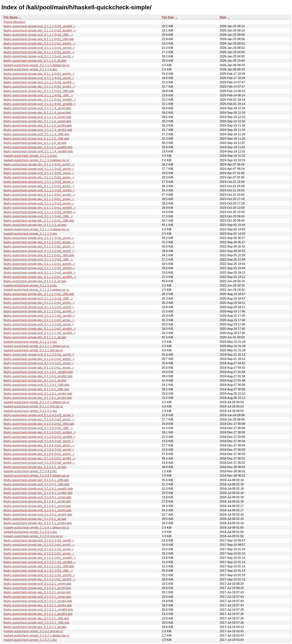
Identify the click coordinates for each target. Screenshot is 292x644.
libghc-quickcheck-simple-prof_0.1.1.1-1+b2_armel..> (39, 324)
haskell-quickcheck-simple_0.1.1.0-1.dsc (30, 411)
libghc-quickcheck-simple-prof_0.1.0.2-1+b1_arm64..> (39, 575)
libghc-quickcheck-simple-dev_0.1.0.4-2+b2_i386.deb (39, 424)
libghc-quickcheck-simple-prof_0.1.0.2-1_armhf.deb (37, 584)
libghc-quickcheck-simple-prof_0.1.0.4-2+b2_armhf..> (39, 450)
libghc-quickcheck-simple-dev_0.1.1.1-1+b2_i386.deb (39, 294)
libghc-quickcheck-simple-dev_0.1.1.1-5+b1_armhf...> (39, 52)
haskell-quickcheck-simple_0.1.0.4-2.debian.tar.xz (36, 476)
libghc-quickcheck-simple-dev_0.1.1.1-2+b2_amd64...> (40, 277)
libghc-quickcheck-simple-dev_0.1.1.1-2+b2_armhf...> (39, 247)
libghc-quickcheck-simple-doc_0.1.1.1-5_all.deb (35, 61)
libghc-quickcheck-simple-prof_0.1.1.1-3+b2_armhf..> (39, 169)
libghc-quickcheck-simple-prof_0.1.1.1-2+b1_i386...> (38, 260)
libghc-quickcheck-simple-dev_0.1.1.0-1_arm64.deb (38, 398)
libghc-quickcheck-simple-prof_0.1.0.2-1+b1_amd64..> (39, 562)
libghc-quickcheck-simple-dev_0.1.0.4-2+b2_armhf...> (39, 454)
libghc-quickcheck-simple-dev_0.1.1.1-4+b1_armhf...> (39, 74)
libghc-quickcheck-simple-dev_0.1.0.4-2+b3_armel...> (39, 419)
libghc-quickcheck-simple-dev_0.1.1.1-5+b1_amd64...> (40, 30)
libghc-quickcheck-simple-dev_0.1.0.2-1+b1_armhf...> (39, 545)
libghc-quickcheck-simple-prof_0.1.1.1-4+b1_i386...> (38, 95)
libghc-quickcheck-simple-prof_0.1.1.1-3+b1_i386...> (38, 216)
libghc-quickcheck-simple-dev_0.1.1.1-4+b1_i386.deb (39, 91)
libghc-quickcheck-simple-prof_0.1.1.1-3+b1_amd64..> (39, 212)
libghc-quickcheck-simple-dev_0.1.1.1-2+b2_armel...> (39, 242)
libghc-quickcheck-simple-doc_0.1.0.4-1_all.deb (35, 519)
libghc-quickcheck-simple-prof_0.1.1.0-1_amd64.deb (38, 372)
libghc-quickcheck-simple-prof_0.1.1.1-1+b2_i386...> (38, 299)
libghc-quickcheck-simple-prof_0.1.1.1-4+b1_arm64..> (39, 82)
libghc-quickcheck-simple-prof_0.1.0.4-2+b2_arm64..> (39, 463)
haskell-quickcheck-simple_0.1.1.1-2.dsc (30, 285)
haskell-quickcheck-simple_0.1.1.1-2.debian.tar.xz (36, 290)
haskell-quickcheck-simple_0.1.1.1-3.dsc (30, 234)
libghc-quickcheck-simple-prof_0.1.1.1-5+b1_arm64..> (39, 48)
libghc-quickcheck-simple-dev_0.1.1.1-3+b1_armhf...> (39, 186)
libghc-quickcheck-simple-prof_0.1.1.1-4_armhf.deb (37, 117)
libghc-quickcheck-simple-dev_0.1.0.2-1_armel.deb (37, 592)
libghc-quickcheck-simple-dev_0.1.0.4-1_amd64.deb (38, 493)
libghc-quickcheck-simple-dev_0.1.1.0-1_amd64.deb (38, 376)
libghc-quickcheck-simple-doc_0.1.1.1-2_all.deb (35, 281)
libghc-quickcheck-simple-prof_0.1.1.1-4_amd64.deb (38, 151)
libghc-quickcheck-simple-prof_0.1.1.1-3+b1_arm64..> (39, 190)
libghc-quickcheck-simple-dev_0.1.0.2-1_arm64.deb (38, 605)
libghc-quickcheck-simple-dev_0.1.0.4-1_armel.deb (37, 501)
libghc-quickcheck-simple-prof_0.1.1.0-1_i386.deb (36, 385)
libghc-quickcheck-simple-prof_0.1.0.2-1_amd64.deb (38, 610)
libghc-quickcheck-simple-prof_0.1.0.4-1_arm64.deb (38, 515)
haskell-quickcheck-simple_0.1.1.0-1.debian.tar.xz (36, 402)
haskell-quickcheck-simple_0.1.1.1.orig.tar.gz (33, 350)
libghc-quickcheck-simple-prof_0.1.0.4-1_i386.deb (36, 484)
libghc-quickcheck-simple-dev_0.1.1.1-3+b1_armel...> (39, 199)
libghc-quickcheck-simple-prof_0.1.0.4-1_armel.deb (37, 497)
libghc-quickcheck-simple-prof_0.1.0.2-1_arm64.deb (38, 601)
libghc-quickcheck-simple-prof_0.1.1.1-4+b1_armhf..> (39, 78)
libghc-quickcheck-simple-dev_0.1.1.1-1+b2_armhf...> (39, 303)
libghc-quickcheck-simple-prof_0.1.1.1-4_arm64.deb (38, 130)
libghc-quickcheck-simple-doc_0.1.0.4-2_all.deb (35, 467)
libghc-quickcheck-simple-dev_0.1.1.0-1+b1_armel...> (39, 368)
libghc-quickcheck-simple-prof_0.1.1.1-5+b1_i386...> (38, 35)
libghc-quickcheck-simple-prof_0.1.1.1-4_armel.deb (37, 108)
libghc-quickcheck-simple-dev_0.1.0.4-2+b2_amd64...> (40, 432)
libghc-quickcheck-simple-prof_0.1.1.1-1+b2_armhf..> (39, 307)
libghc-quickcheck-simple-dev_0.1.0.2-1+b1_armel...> (39, 554)
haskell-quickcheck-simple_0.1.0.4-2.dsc (30, 471)
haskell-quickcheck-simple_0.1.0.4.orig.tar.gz (33, 536)
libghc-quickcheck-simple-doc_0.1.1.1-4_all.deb (35, 143)
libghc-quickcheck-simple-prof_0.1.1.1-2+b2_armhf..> (39, 251)
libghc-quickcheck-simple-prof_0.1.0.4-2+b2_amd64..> (39, 437)
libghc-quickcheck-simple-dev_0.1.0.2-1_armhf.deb (37, 588)
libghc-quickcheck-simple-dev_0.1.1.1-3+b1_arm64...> (39, 195)
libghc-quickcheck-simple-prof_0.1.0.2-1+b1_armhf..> (39, 540)
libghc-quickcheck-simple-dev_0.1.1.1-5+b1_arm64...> (39, 44)
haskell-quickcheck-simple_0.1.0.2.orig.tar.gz (33, 631)
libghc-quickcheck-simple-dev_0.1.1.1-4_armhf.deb (37, 121)
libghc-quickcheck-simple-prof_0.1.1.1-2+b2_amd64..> (39, 273)
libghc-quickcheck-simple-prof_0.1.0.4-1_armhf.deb (37, 510)
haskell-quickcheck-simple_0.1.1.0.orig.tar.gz (33, 406)
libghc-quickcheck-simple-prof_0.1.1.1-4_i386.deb (36, 134)
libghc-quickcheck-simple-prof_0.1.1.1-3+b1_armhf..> (39, 182)
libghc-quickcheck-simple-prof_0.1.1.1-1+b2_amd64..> (39, 333)
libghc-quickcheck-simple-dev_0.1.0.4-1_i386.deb (36, 480)
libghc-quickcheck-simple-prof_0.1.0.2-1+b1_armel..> (39, 549)
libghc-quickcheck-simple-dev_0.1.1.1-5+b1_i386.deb (39, 39)
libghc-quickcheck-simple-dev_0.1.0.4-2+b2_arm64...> (39, 458)
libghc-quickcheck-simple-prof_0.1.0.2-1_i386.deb (36, 623)
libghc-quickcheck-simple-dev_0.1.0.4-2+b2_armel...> (39, 445)
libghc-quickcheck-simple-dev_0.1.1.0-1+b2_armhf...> (39, 359)
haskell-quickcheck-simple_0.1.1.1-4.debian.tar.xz (36, 160)
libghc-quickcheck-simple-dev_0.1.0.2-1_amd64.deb (38, 614)
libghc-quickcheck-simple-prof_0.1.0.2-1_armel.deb (37, 597)
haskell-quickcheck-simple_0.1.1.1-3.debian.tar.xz (36, 229)
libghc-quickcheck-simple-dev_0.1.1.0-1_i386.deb (36, 389)
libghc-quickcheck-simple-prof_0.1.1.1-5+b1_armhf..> (39, 56)
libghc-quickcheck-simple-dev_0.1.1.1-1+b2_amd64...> (40, 329)
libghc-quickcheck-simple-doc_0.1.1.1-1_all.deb (35, 337)
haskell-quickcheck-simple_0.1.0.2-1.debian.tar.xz (36, 636)
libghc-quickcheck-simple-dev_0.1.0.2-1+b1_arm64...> (39, 579)
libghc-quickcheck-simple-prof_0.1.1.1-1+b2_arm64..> (39, 316)
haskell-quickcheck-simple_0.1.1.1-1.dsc (30, 342)
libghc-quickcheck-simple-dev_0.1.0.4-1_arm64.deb (38, 523)
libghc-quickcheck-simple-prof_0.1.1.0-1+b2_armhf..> (39, 355)
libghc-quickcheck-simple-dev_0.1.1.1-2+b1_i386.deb (39, 255)
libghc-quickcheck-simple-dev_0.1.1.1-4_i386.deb (36, 139)
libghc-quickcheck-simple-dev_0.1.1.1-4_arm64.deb (38, 126)
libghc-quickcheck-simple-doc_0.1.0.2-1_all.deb (35, 627)
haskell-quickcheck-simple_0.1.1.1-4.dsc (30, 156)
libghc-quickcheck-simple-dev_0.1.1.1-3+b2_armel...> (39, 177)
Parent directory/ (14, 22)
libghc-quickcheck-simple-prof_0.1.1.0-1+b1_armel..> (39, 363)
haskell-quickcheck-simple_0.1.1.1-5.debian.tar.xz (36, 65)
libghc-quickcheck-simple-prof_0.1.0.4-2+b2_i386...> (38, 428)
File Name (11, 17)
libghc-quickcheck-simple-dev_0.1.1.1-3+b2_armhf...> (39, 164)
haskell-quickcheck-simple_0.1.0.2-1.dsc (30, 640)
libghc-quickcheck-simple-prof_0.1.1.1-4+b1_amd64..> (39, 104)
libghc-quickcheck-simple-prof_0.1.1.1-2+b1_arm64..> (39, 268)
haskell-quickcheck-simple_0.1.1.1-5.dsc (30, 69)
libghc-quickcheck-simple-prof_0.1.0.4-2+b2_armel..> (39, 441)
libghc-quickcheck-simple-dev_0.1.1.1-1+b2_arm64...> (39, 311)
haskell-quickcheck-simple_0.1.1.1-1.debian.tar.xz (36, 346)
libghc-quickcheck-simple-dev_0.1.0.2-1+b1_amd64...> (40, 558)
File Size (168, 17)
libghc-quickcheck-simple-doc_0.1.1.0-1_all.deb (35, 381)
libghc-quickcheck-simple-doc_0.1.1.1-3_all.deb (35, 225)
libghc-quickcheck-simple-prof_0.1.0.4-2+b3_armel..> (39, 415)
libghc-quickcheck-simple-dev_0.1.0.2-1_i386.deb (36, 618)
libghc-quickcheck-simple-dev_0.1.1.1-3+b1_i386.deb (39, 221)
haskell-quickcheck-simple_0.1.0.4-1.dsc (30, 532)
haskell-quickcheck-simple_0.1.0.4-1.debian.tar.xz (36, 528)
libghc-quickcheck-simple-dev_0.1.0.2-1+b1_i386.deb (39, 566)
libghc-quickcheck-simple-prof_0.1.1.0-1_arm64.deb (38, 394)
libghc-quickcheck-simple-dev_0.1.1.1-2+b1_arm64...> (39, 264)
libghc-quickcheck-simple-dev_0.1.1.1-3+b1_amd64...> (40, 208)
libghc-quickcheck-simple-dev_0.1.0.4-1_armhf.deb (37, 506)
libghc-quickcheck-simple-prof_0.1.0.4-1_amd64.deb (38, 489)
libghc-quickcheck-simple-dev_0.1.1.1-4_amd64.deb (38, 147)
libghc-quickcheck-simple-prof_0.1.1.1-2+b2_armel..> (39, 238)
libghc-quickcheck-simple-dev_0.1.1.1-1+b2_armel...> (39, 320)
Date (223, 17)
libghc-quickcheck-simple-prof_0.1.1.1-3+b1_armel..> (39, 203)
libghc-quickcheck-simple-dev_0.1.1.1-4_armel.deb (37, 113)
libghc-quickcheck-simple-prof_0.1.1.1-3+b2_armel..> (39, 173)
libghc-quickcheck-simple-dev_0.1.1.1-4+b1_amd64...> (40, 100)
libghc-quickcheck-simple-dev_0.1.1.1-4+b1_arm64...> (39, 87)
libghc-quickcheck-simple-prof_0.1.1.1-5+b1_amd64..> (39, 26)
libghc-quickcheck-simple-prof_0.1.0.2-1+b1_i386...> (38, 571)
